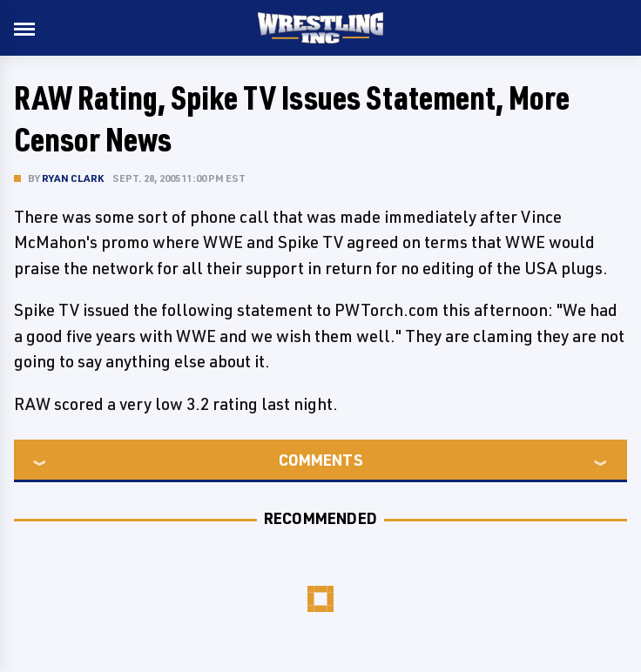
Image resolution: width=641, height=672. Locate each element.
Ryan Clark (73, 178)
